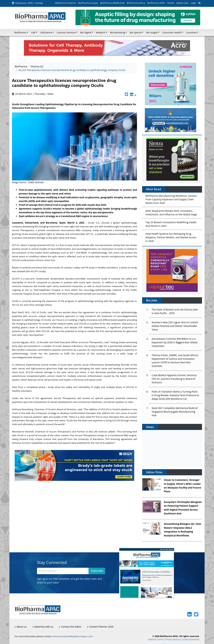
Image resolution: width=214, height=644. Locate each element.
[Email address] (63, 571)
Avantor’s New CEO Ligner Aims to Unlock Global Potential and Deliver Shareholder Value (175, 326)
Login (193, 3)
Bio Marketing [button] (118, 32)
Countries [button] (191, 32)
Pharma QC (37, 66)
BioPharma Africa (136, 3)
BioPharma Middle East (112, 3)
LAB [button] (33, 32)
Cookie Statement (191, 639)
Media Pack (182, 3)
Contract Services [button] (66, 32)
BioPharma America (66, 3)
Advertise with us (43, 627)
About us (21, 627)
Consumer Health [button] (172, 32)
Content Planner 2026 (100, 627)
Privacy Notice (172, 639)
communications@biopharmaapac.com (72, 636)
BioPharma (21, 66)
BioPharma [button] (20, 32)
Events (171, 3)
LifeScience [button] (46, 32)
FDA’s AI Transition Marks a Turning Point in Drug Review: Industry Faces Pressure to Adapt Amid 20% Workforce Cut (175, 395)
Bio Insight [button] (152, 32)
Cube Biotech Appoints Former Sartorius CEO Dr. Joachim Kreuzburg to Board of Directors (174, 379)
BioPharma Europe (88, 3)
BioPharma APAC (156, 3)
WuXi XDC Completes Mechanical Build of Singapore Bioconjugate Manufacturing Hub (175, 412)
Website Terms (156, 639)
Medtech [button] (101, 32)
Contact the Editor (70, 627)
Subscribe (97, 571)
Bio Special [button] (136, 32)
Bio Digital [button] (86, 32)
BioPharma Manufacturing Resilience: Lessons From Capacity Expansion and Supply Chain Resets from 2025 (171, 200)
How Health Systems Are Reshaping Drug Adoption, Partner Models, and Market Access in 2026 (171, 238)
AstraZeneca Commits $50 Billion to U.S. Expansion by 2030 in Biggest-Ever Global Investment (175, 342)
